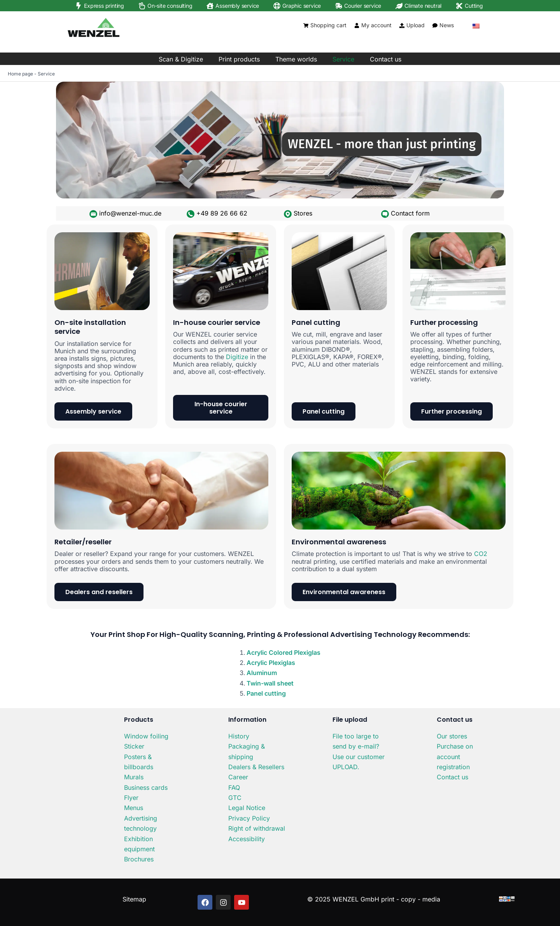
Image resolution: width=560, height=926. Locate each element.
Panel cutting (316, 322)
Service (343, 59)
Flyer (131, 798)
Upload (416, 25)
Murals (134, 777)
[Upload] (402, 25)
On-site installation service (90, 327)
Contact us (386, 59)
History (239, 736)
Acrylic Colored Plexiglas (283, 652)
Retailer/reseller (83, 542)
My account (376, 25)
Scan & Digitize (181, 59)
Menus (134, 808)
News (447, 25)
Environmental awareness (339, 542)
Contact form (410, 213)
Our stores (452, 736)
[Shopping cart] (306, 25)
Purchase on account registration (455, 757)
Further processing (444, 322)
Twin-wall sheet (270, 683)
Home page (20, 74)
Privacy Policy (249, 818)
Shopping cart (328, 25)
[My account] (357, 25)
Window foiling (146, 736)
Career (238, 777)
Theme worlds (296, 59)
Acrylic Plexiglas (271, 663)
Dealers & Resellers (256, 767)
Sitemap (134, 899)
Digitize (237, 357)
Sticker (134, 746)
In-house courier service (217, 322)
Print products (239, 59)
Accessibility (247, 839)
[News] (435, 25)
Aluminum (262, 673)
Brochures (139, 859)
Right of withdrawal (257, 828)
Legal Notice (247, 808)
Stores (303, 213)
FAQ (234, 787)
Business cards (146, 787)
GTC (235, 798)
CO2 (481, 554)
